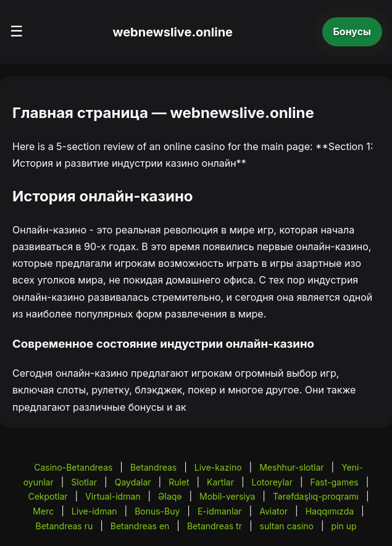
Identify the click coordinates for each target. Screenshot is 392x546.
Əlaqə (170, 496)
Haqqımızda (330, 511)
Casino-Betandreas (73, 467)
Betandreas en (140, 526)
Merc (43, 511)
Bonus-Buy (157, 511)
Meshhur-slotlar (291, 467)
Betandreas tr (215, 526)
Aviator (273, 511)
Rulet (179, 482)
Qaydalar (133, 482)
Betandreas (153, 467)
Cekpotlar (48, 496)
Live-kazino (218, 467)
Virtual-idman (113, 496)
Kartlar (220, 482)
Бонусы (352, 31)
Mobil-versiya (227, 496)
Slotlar (84, 482)
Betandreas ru (64, 526)
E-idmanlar (220, 511)
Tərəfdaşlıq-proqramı (316, 496)
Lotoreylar (272, 482)
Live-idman (94, 511)
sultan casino (287, 526)
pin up (344, 526)
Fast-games (335, 482)
